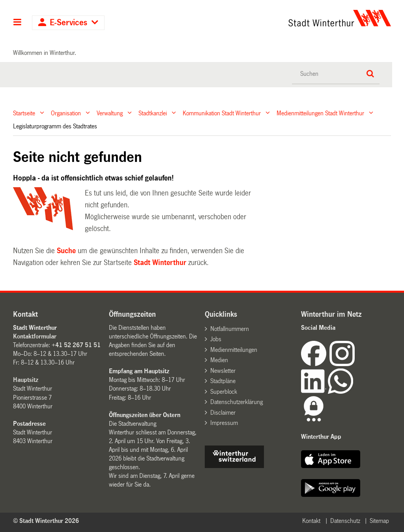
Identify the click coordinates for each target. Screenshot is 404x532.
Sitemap (379, 521)
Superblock (224, 392)
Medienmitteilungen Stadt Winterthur (320, 113)
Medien (219, 360)
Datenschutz (345, 521)
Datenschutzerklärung (237, 402)
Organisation (66, 113)
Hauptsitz (26, 380)
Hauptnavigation (18, 23)
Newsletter (223, 371)
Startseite (24, 113)
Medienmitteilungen (234, 350)
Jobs (216, 339)
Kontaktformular (35, 336)
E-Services (68, 23)
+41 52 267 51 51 (76, 345)
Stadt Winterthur (160, 263)
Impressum (224, 423)
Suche (66, 251)
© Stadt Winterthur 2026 (46, 521)
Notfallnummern (230, 329)
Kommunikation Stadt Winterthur (222, 113)
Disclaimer (223, 413)
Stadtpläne (223, 381)
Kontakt (311, 521)
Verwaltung (110, 113)
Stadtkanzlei (153, 113)
